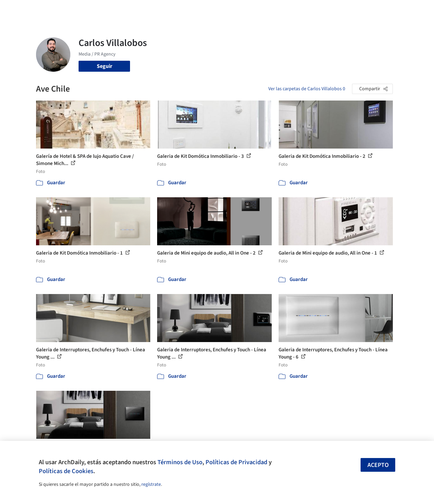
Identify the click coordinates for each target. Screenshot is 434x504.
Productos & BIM (238, 10)
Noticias (273, 10)
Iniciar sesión (333, 10)
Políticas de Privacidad (236, 462)
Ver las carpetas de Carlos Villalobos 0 (307, 89)
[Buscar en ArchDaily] (107, 10)
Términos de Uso (180, 462)
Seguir (104, 66)
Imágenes (202, 10)
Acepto (378, 465)
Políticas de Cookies (66, 471)
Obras (178, 10)
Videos (296, 10)
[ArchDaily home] (22, 10)
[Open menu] (412, 10)
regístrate (151, 484)
